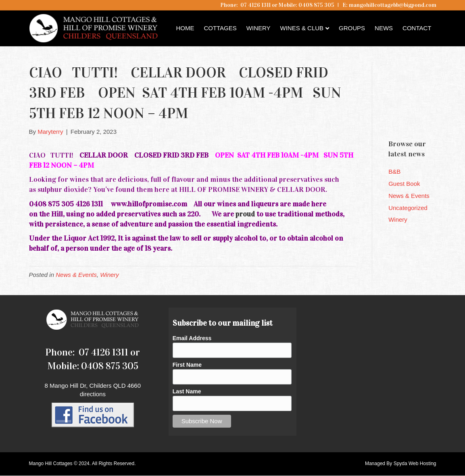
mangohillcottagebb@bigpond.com (393, 5)
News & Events (76, 275)
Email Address (192, 338)
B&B (394, 171)
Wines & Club (302, 28)
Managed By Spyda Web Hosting (401, 464)
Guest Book (404, 184)
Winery (259, 28)
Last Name (187, 391)
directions (93, 394)
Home (185, 28)
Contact (417, 28)
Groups (352, 28)
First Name (187, 365)
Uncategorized (408, 208)
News (384, 28)
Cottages (220, 28)
